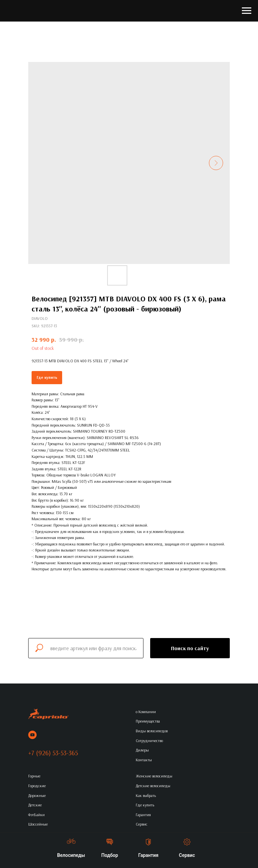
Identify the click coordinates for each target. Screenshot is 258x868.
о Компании (146, 712)
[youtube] (32, 735)
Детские (35, 805)
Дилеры (142, 750)
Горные (34, 776)
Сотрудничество (149, 741)
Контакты (144, 760)
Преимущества (148, 721)
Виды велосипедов (152, 731)
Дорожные (37, 795)
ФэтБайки (36, 815)
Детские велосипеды (153, 786)
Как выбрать (146, 795)
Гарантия (143, 815)
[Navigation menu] (247, 11)
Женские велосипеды (154, 776)
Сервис (142, 824)
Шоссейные (38, 824)
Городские (37, 786)
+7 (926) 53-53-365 (53, 753)
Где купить (47, 377)
